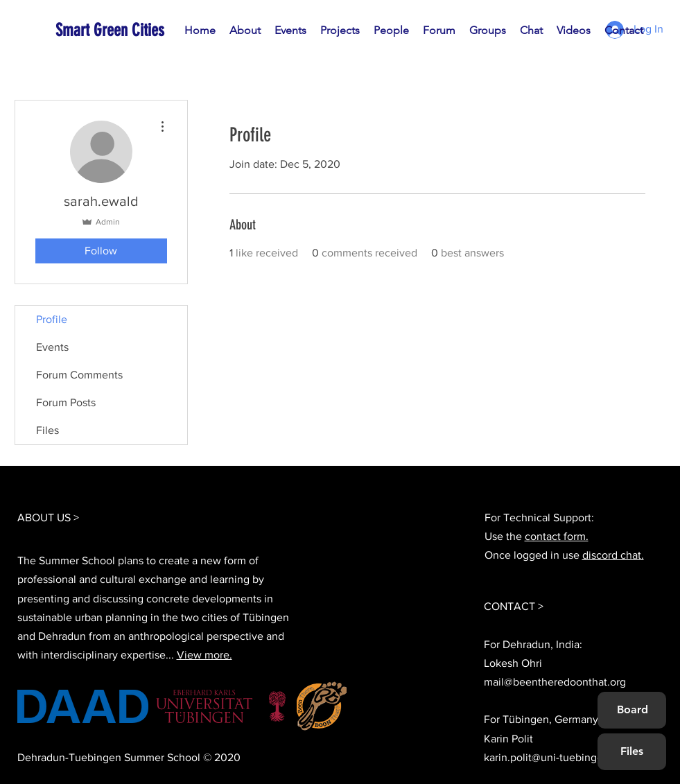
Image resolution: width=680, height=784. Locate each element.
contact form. (557, 536)
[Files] (631, 751)
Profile (52, 319)
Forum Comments (79, 375)
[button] (391, 31)
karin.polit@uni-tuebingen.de (554, 757)
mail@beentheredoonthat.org (555, 682)
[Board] (633, 710)
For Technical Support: (539, 517)
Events (52, 347)
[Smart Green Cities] (119, 30)
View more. (204, 655)
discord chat (612, 555)
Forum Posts (66, 402)
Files (47, 430)
